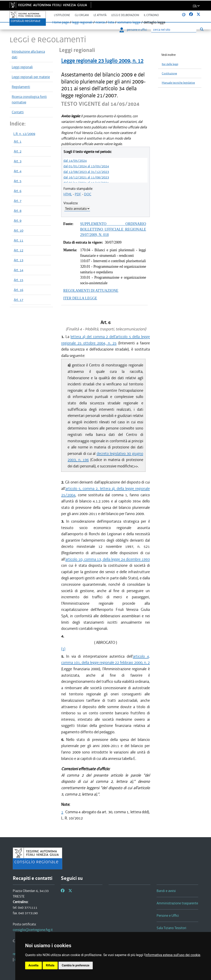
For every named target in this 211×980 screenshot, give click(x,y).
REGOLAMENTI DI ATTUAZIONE (91, 291)
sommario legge (129, 22)
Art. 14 (19, 270)
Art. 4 (18, 171)
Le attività (100, 15)
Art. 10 (19, 230)
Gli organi (82, 15)
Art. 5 (18, 181)
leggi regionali (82, 22)
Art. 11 (19, 240)
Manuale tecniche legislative (178, 83)
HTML (68, 194)
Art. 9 (18, 221)
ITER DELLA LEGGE (80, 298)
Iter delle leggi (170, 64)
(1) (63, 649)
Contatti (18, 112)
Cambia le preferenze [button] (76, 965)
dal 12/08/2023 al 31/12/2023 (86, 172)
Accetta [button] (33, 965)
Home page (61, 22)
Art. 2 (18, 151)
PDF (78, 194)
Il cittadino (151, 15)
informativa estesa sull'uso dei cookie (173, 955)
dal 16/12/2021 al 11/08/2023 (86, 177)
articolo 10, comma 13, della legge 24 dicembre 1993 (108, 559)
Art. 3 (18, 161)
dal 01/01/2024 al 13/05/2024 (86, 166)
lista (111, 22)
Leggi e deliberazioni (125, 15)
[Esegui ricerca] (202, 29)
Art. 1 (18, 141)
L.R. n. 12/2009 (24, 134)
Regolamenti (21, 87)
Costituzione (169, 73)
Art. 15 (19, 280)
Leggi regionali (22, 67)
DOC (88, 194)
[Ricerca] (174, 30)
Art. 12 (19, 250)
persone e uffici (133, 30)
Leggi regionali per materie (31, 77)
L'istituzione (62, 15)
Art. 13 (19, 260)
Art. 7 (18, 201)
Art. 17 (19, 300)
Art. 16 (19, 290)
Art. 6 (18, 191)
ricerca (100, 22)
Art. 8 (18, 211)
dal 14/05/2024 (75, 161)
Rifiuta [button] (50, 965)
